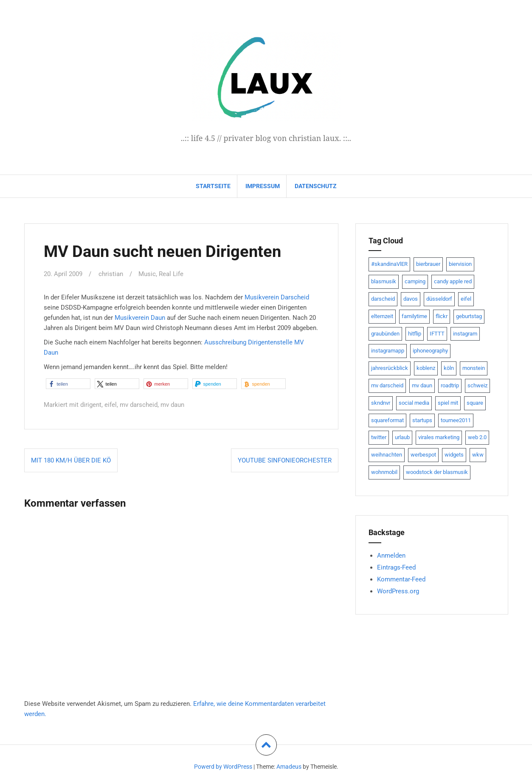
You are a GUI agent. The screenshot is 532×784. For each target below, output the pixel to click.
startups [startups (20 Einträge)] (422, 420)
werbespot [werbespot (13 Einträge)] (423, 455)
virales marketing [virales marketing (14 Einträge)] (439, 437)
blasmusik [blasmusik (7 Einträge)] (384, 281)
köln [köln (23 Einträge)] (449, 368)
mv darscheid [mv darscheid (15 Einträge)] (387, 385)
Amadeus (289, 767)
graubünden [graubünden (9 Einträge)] (385, 334)
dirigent (91, 404)
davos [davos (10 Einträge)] (411, 299)
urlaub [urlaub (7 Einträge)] (402, 437)
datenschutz (316, 186)
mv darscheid (139, 404)
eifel (111, 404)
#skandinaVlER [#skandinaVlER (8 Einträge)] (389, 264)
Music (147, 274)
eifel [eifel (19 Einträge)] (466, 299)
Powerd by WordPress (223, 767)
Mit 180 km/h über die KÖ (71, 460)
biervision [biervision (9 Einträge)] (460, 264)
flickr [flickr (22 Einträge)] (442, 316)
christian (111, 274)
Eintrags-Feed (396, 567)
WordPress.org (398, 591)
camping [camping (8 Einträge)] (415, 281)
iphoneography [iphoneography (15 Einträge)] (430, 351)
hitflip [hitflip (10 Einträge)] (415, 334)
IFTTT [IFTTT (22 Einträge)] (437, 334)
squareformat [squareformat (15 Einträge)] (387, 420)
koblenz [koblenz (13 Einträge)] (426, 368)
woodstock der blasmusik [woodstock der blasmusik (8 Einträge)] (437, 472)
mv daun (172, 404)
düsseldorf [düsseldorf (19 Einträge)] (439, 299)
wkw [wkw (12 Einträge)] (478, 455)
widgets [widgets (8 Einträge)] (454, 455)
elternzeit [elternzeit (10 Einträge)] (382, 316)
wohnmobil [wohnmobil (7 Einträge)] (384, 472)
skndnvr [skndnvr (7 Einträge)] (381, 403)
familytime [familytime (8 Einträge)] (414, 316)
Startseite (213, 186)
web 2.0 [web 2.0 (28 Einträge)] (477, 437)
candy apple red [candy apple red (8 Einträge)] (453, 281)
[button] (68, 383)
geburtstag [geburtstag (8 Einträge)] (469, 316)
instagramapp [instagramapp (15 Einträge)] (388, 351)
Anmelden (391, 556)
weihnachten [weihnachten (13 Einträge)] (387, 455)
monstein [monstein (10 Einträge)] (474, 368)
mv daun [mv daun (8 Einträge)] (422, 385)
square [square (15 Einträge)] (475, 403)
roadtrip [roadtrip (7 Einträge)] (450, 385)
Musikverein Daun (140, 317)
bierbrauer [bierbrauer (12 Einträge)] (428, 264)
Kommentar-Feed (401, 579)
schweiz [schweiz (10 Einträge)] (477, 385)
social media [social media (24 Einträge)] (414, 403)
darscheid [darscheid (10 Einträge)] (383, 299)
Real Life (171, 274)
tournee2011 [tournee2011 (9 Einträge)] (456, 420)
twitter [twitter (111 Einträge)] (379, 437)
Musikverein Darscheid (277, 297)
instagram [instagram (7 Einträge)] (465, 334)
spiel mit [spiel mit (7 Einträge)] (448, 403)
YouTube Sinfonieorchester (285, 460)
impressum (263, 186)
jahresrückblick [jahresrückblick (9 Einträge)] (390, 368)
